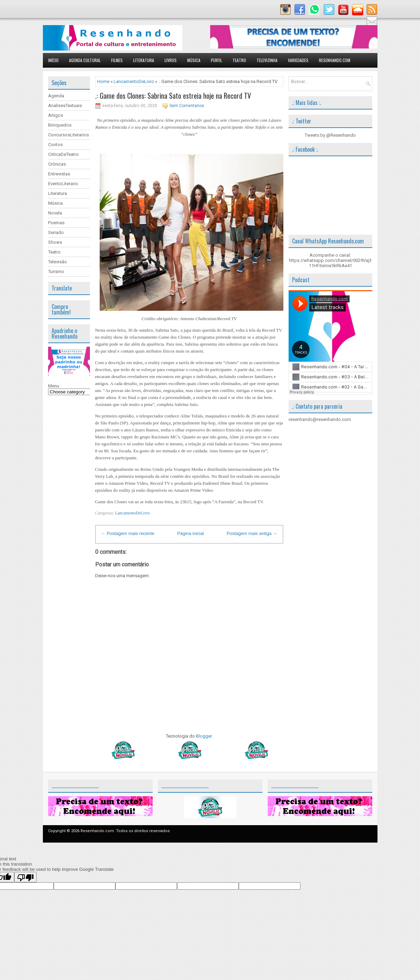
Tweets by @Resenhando (330, 135)
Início (53, 60)
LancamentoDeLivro (134, 81)
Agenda (56, 96)
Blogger (204, 736)
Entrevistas (59, 174)
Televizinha (267, 60)
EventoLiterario (63, 184)
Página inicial (190, 533)
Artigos (56, 115)
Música (194, 60)
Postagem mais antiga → (252, 533)
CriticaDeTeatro (63, 154)
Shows (55, 242)
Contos (55, 145)
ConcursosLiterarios (68, 135)
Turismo (56, 272)
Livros (171, 60)
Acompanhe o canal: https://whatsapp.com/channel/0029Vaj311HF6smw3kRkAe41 (330, 260)
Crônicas (57, 164)
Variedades (298, 60)
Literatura (144, 60)
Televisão (58, 262)
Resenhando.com (335, 60)
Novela (55, 213)
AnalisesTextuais (65, 105)
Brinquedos (60, 125)
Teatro (239, 60)
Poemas (56, 223)
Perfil (216, 60)
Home (103, 81)
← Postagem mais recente (128, 533)
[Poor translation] (25, 877)
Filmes (117, 60)
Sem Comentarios (187, 106)
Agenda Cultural (85, 60)
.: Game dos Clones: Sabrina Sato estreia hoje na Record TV (173, 96)
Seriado (56, 232)
